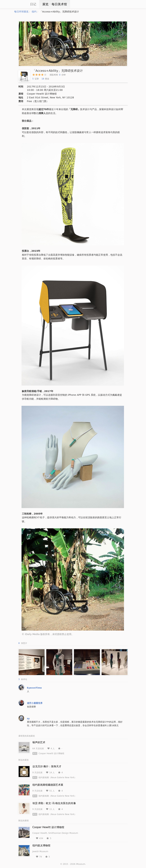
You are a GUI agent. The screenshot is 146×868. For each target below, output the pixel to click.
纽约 (34, 12)
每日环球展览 (21, 12)
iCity (19, 4)
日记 (33, 4)
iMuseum (81, 864)
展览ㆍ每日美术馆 (55, 4)
